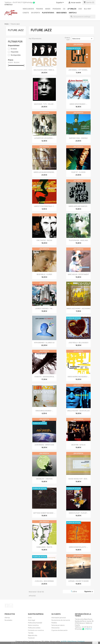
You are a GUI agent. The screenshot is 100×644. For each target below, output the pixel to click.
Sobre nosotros (33, 625)
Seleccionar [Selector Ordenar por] (83, 39)
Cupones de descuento (59, 630)
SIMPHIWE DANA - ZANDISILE (78, 138)
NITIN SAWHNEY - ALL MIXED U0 (44, 343)
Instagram (11, 606)
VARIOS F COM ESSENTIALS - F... (44, 206)
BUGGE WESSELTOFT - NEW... (78, 479)
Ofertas (7, 618)
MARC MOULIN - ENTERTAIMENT (78, 274)
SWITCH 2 (73, 13)
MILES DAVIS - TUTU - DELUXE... (44, 104)
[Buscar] (83, 17)
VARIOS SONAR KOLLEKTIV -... (78, 547)
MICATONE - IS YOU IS (78, 445)
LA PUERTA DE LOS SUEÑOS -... (44, 138)
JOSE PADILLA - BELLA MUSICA (78, 343)
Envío (30, 618)
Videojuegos (28, 9)
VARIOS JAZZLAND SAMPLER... (78, 206)
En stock (14, 49)
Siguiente (89, 592)
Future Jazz (16, 30)
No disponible (16, 55)
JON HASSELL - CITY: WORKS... (78, 70)
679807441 (9, 5)
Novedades (8, 620)
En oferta (35, 13)
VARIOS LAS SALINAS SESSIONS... (44, 172)
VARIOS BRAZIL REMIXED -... (44, 411)
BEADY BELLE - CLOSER (44, 274)
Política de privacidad (35, 623)
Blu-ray (88, 9)
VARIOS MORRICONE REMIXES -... (78, 377)
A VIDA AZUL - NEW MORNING (44, 581)
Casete (26, 13)
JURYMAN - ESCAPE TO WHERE (78, 581)
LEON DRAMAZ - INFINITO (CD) (44, 445)
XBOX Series (61, 13)
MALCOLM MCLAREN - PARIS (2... (44, 70)
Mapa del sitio (33, 635)
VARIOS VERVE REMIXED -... (78, 104)
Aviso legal (31, 620)
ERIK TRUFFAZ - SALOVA (44, 240)
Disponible (15, 52)
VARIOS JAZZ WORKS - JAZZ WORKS (78, 309)
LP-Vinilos (72, 9)
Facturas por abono (58, 625)
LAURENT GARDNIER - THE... (44, 309)
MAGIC (48, 9)
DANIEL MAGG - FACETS (44, 547)
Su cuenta (56, 614)
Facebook (7, 606)
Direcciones (55, 628)
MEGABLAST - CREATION (44, 479)
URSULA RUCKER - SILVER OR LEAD (78, 411)
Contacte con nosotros (36, 630)
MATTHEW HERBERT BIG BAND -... (44, 513)
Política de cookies (34, 628)
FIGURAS (40, 9)
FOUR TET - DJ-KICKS (78, 172)
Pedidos (54, 623)
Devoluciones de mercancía (61, 620)
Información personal (59, 618)
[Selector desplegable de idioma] (60, 3)
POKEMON (57, 9)
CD (64, 9)
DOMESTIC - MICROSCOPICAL (44, 377)
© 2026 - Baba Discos (69, 641)
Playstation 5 (48, 13)
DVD (80, 9)
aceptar (95, 643)
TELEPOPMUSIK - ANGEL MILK (78, 240)
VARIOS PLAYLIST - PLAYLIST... (78, 513)
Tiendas (31, 633)
